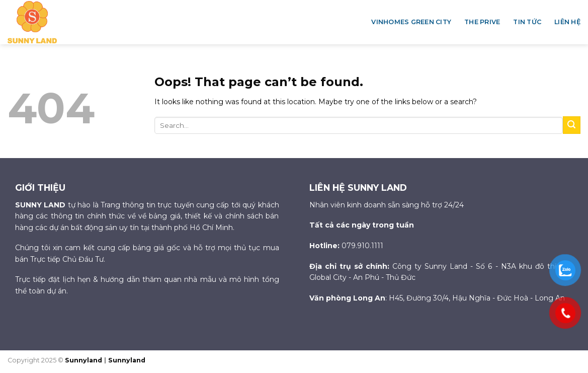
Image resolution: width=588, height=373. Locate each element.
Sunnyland (85, 360)
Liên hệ (567, 22)
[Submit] (572, 125)
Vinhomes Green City (411, 22)
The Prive (482, 22)
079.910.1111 (362, 246)
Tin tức (527, 22)
